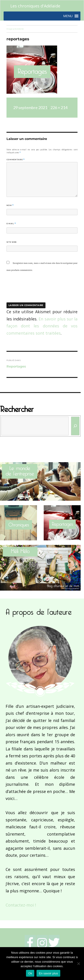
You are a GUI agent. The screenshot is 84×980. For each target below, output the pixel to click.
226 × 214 (59, 107)
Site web (12, 242)
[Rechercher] (75, 426)
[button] (68, 16)
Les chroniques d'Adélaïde (35, 6)
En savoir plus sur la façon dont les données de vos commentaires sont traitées (42, 326)
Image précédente (15, 29)
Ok (30, 973)
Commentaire (16, 160)
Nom (10, 205)
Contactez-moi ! (21, 905)
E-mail (11, 224)
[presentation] (37, 290)
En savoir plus (48, 973)
